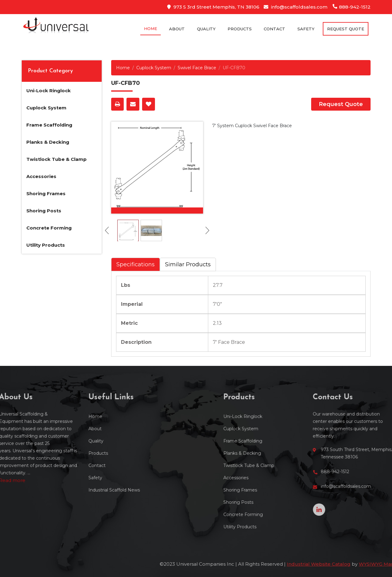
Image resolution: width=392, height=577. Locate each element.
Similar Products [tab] (188, 264)
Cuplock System (46, 108)
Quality (206, 29)
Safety (306, 29)
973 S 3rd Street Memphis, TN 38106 (213, 7)
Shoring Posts (44, 211)
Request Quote (341, 104)
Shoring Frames (46, 194)
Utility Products (46, 245)
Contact (274, 29)
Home (151, 28)
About (177, 29)
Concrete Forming (49, 228)
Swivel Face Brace (197, 68)
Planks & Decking (48, 142)
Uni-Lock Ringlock (49, 91)
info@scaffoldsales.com (296, 7)
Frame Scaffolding (49, 125)
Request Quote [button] (346, 29)
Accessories (41, 176)
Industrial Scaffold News (81, 490)
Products (240, 29)
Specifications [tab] (136, 264)
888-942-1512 (352, 7)
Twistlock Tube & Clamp (57, 159)
